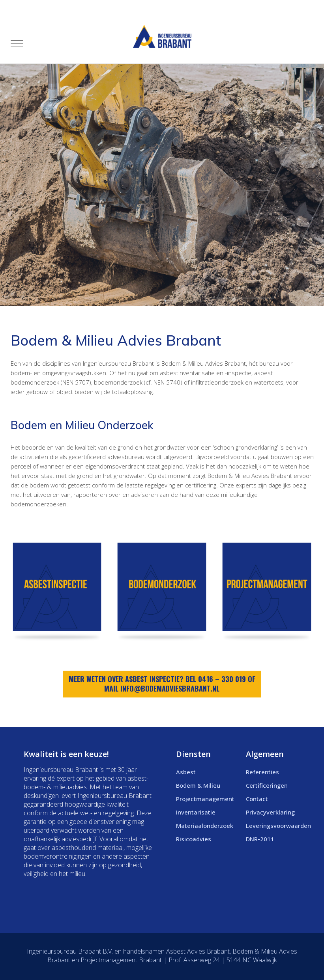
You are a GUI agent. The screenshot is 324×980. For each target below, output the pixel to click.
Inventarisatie (196, 812)
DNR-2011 (260, 839)
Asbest (186, 772)
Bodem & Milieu (198, 785)
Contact (257, 799)
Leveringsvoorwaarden (278, 826)
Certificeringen (267, 785)
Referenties (262, 772)
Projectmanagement (205, 799)
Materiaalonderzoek (205, 826)
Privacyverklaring (270, 812)
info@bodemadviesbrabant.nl (170, 688)
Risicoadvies (194, 839)
